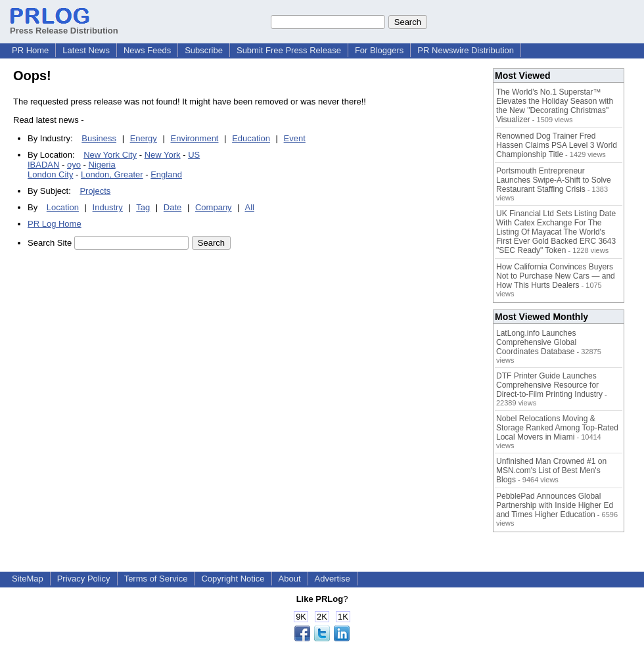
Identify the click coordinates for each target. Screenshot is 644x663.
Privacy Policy (84, 579)
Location (63, 207)
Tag (143, 207)
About (290, 579)
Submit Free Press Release (289, 50)
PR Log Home (55, 224)
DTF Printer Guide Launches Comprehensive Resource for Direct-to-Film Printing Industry (549, 385)
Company (214, 207)
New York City (110, 155)
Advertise (333, 579)
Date (172, 207)
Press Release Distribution (64, 26)
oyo (74, 165)
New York (163, 155)
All (250, 207)
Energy (144, 138)
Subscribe (204, 50)
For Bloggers (379, 50)
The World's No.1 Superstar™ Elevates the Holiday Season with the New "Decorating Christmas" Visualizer (555, 106)
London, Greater (112, 174)
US (194, 155)
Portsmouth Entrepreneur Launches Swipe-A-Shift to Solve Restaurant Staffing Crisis (554, 180)
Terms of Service (156, 579)
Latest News (86, 50)
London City (50, 174)
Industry (108, 207)
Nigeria (102, 165)
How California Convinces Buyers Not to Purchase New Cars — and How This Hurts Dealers (556, 276)
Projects (95, 191)
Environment (195, 138)
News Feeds (147, 50)
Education (251, 138)
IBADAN (43, 165)
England (166, 174)
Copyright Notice (233, 579)
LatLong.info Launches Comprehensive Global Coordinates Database (536, 342)
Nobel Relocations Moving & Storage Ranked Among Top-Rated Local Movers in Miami (557, 428)
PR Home (30, 50)
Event (295, 138)
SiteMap (28, 579)
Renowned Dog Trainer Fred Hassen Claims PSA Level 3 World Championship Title (557, 145)
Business (99, 138)
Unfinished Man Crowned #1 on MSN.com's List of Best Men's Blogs (551, 470)
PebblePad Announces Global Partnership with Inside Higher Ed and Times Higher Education (555, 505)
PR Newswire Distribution (466, 50)
